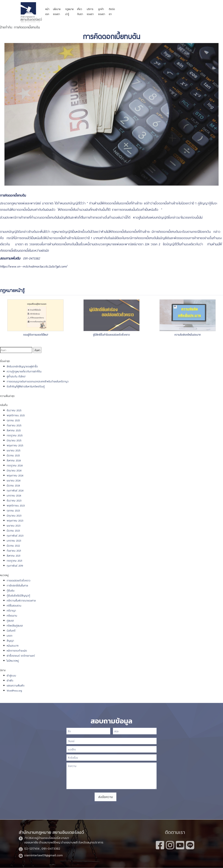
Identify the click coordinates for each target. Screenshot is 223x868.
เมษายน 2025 (14, 450)
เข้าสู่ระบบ (11, 675)
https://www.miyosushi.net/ (170, 10)
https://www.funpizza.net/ (180, 209)
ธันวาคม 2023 (14, 500)
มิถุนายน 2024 (14, 470)
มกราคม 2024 (14, 495)
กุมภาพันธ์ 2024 (15, 490)
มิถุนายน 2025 (14, 440)
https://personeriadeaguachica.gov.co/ (136, 11)
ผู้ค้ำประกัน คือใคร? (16, 376)
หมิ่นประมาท (13, 645)
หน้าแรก (47, 11)
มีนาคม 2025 (13, 455)
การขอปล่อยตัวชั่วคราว (19, 580)
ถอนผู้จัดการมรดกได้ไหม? (36, 334)
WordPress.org (14, 690)
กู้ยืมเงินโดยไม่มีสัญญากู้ (18, 595)
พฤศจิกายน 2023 (16, 505)
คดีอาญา (11, 610)
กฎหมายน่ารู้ (69, 11)
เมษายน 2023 (14, 525)
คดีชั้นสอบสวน (14, 605)
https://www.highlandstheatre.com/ (64, 258)
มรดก (10, 635)
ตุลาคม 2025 (13, 420)
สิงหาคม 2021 (13, 555)
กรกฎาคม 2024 (15, 465)
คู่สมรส (10, 620)
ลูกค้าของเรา (102, 11)
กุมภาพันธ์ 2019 (15, 565)
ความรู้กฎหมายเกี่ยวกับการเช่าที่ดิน (24, 371)
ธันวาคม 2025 (14, 410)
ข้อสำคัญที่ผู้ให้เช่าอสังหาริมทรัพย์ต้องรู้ (26, 386)
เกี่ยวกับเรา (80, 11)
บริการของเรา (90, 11)
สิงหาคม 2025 (14, 430)
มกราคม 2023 (14, 540)
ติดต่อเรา (112, 11)
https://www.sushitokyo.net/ (18, 223)
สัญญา (10, 640)
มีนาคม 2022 (13, 545)
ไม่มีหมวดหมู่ (13, 660)
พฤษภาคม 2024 (15, 475)
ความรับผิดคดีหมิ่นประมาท (188, 334)
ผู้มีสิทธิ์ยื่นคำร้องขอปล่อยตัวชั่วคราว (111, 334)
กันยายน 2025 (14, 425)
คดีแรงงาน (12, 615)
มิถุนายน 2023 (14, 515)
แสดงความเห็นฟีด (16, 685)
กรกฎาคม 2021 (14, 560)
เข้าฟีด (10, 680)
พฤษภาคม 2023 (15, 520)
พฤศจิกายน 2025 (16, 415)
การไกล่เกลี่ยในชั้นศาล (17, 585)
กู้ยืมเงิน (11, 590)
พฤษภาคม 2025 (15, 445)
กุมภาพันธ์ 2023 (15, 535)
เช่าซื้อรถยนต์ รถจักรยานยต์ (21, 655)
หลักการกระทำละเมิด (17, 650)
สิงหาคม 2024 (14, 460)
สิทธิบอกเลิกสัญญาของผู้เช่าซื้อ (22, 366)
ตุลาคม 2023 (13, 510)
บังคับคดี (11, 630)
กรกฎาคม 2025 (15, 435)
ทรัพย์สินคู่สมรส (15, 625)
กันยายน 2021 (14, 550)
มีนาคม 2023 (13, 530)
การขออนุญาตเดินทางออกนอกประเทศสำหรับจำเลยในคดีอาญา (38, 381)
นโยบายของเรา (57, 11)
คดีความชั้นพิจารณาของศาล (21, 600)
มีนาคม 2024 (13, 485)
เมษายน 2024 (14, 480)
